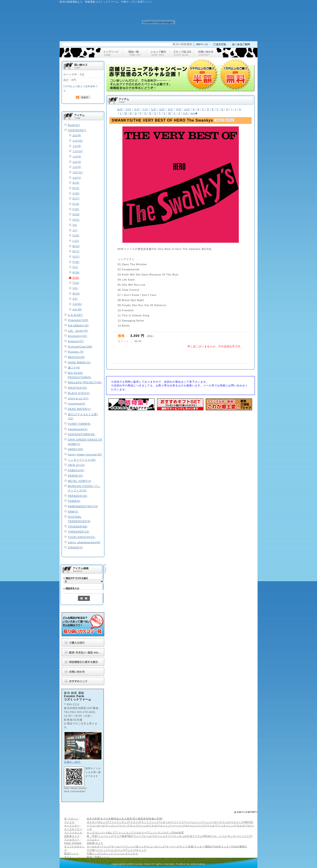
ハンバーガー (211, 822)
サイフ (184, 846)
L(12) (76, 241)
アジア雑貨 (120, 836)
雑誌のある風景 (123, 819)
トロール (165, 822)
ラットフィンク (150, 822)
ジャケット (102, 850)
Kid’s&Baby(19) (78, 325)
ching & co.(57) (78, 398)
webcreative (198, 864)
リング (107, 846)
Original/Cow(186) (80, 347)
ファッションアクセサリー (131, 833)
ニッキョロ (180, 836)
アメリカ (69, 822)
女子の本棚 (107, 819)
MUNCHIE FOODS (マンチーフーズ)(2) (84, 488)
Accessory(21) (78, 336)
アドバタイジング (226, 826)
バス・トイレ (219, 836)
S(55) (76, 278)
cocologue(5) (77, 404)
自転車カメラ (72, 836)
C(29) (76, 194)
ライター (199, 846)
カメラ (99, 843)
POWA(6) (74, 501)
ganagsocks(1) (78, 429)
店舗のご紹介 (72, 762)
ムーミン (165, 826)
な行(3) (77, 157)
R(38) (76, 273)
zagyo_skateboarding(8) (84, 542)
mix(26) (77, 310)
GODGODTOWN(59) (82, 434)
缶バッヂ (141, 846)
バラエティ (93, 840)
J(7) (75, 230)
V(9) (75, 288)
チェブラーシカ (139, 826)
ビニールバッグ (156, 846)
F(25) (76, 209)
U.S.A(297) (75, 315)
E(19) (76, 204)
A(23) (76, 183)
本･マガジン (71, 819)
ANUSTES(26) (78, 388)
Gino (175, 833)
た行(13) (78, 151)
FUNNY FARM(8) (79, 424)
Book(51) (74, 125)
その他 (91, 850)
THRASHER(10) (79, 532)
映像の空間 (155, 819)
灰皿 (191, 846)
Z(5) (75, 299)
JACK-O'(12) (76, 465)
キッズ (91, 833)
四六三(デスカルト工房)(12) (83, 416)
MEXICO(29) (76, 357)
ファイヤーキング (119, 822)
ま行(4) (77, 167)
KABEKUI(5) (76, 470)
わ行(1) (77, 178)
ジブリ (202, 826)
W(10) (76, 294)
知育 (181, 833)
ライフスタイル (73, 833)
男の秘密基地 (141, 819)
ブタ (248, 826)
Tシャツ (131, 850)
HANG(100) (76, 449)
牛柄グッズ (93, 853)
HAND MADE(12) (79, 362)
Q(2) (75, 267)
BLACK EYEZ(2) (79, 393)
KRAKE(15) (76, 476)
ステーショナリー (163, 836)
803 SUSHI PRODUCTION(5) (80, 375)
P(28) (76, 262)
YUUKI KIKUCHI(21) (82, 537)
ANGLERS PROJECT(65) (85, 382)
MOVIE (249, 822)
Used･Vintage (73, 843)
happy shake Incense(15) (85, 454)
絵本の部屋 (93, 819)
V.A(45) (77, 304)
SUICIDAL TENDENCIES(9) (79, 519)
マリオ (211, 826)
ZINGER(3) (75, 547)
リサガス (154, 826)
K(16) (76, 236)
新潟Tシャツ (71, 853)
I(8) (75, 225)
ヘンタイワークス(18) (82, 460)
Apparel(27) (76, 341)
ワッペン (130, 846)
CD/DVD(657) (77, 130)
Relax (207, 836)
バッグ (121, 850)
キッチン (233, 836)
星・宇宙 (92, 836)
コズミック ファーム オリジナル (119, 853)
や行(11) (78, 172)
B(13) (76, 188)
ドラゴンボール (96, 826)
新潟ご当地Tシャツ (98, 857)
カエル (241, 826)
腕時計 (209, 846)
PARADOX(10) (78, 496)
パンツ (113, 850)
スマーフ (124, 826)
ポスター (92, 822)
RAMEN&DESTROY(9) (83, 506)
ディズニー (112, 826)
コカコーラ (237, 822)
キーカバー (118, 846)
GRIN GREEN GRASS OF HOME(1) (85, 442)
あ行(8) (77, 135)
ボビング (103, 822)
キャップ (141, 850)
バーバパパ (178, 826)
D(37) (76, 199)
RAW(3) (73, 512)
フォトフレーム (143, 836)
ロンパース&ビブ (105, 833)
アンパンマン (155, 833)
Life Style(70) (78, 331)
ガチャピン (191, 826)
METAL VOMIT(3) (80, 481)
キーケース (173, 846)
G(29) (76, 214)
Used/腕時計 (239, 846)
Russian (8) (76, 352)
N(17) (76, 251)
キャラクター (72, 826)
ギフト (68, 857)
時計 (130, 836)
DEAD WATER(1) (79, 409)
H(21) (76, 220)
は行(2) (77, 162)
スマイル (225, 822)
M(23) (76, 246)
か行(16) (78, 141)
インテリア (245, 836)
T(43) (76, 283)
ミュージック (106, 836)
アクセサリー (72, 840)
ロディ (167, 833)
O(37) (76, 257)
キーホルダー (94, 846)
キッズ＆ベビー (73, 829)
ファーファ (178, 822)
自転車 (91, 843)
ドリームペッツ (194, 822)
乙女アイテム (195, 836)
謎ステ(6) (74, 368)
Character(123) (78, 320)
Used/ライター (223, 846)
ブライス (135, 822)
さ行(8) (77, 146)
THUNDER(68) (78, 527)
